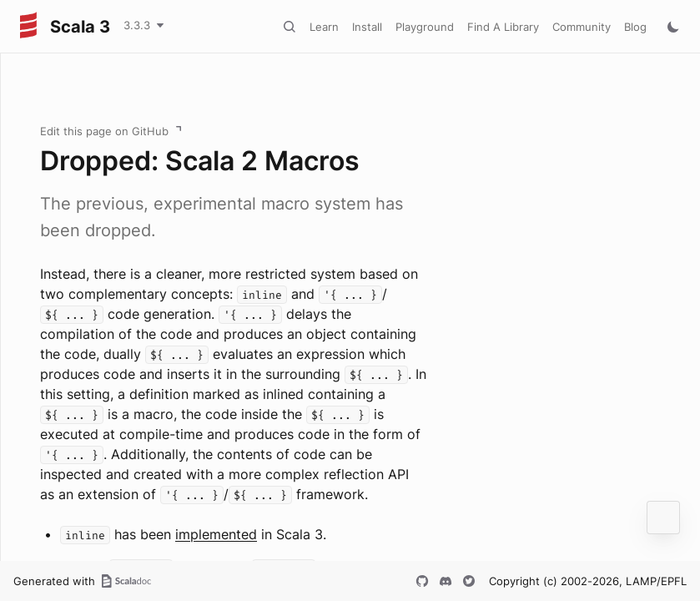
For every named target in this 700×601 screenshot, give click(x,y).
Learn (324, 27)
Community (582, 27)
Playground (425, 27)
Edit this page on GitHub (104, 131)
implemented (216, 534)
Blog (635, 27)
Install (367, 27)
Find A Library (503, 27)
